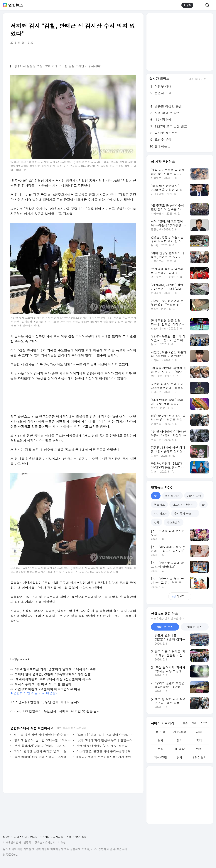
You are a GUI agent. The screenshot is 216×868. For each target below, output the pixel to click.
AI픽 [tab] (157, 522)
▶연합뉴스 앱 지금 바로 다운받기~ (36, 693)
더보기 (180, 596)
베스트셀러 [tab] (174, 522)
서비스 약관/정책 (77, 837)
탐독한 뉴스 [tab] (195, 627)
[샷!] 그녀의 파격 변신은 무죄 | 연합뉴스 (104, 740)
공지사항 (58, 837)
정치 (180, 740)
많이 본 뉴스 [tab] (165, 627)
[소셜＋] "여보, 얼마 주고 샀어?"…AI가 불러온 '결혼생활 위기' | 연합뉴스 (105, 735)
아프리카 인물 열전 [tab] (184, 505)
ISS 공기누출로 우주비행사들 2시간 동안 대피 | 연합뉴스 (105, 757)
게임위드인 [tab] (194, 496)
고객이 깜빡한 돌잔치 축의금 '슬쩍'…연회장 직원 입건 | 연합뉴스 (42, 751)
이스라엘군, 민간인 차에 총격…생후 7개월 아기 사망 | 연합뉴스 (105, 751)
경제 (161, 740)
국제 (199, 740)
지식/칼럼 (161, 757)
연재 (180, 757)
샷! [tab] (156, 496)
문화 (161, 749)
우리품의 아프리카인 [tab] (187, 513)
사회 (199, 732)
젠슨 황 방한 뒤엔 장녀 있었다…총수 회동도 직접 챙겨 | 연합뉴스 (42, 735)
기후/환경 (180, 732)
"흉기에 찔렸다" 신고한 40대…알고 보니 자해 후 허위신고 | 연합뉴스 (42, 740)
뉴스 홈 (160, 732)
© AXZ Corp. (10, 855)
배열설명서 (199, 757)
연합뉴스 (16, 5)
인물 (199, 749)
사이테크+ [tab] (160, 513)
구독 (187, 5)
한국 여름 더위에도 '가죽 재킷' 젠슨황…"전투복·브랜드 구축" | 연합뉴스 (105, 746)
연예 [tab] (194, 723)
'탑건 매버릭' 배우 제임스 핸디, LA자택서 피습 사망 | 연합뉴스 (42, 757)
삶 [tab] (203, 505)
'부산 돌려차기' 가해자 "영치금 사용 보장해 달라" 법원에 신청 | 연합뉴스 (42, 746)
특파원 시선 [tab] (172, 496)
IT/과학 (180, 749)
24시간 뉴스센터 (40, 837)
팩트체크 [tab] (159, 505)
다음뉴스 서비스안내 (15, 837)
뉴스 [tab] (185, 723)
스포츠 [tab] (204, 723)
